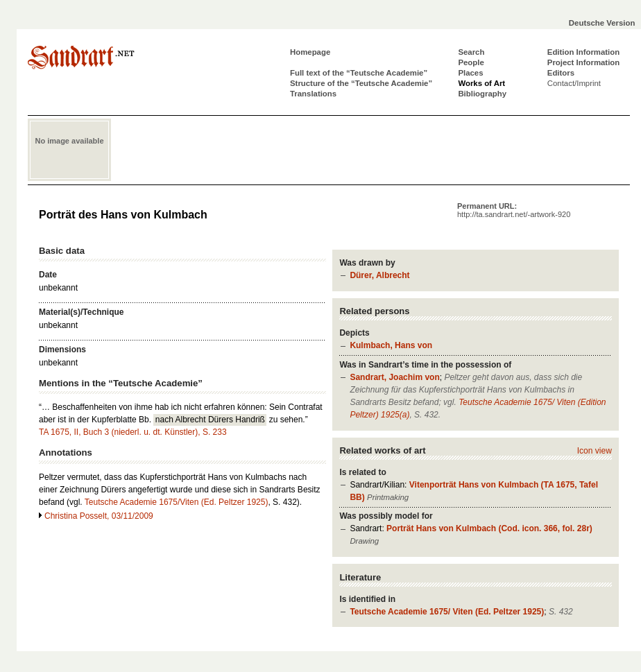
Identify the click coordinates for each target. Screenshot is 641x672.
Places (470, 73)
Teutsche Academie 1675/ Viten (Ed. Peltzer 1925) (447, 612)
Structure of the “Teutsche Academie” (361, 83)
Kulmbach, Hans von (391, 345)
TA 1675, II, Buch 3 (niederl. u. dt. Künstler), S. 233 (133, 432)
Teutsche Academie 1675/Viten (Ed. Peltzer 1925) (177, 502)
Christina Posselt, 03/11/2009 (99, 516)
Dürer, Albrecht (379, 275)
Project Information (583, 62)
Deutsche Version (602, 23)
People (471, 62)
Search (471, 52)
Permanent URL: (514, 210)
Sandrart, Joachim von (394, 377)
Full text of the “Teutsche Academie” (359, 73)
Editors (561, 73)
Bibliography (482, 94)
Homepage (310, 52)
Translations (313, 94)
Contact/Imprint (574, 83)
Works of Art (481, 83)
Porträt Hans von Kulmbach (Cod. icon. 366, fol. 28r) (489, 528)
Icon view (595, 451)
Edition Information (583, 52)
